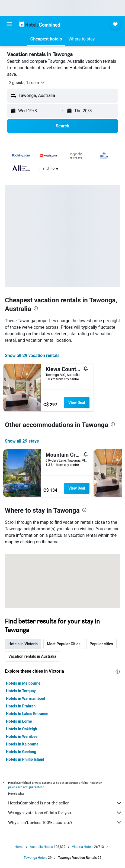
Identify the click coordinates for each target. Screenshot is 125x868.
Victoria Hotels (83, 847)
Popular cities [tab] (101, 644)
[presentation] (36, 308)
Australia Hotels (41, 847)
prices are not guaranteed (26, 787)
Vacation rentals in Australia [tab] (32, 656)
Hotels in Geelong (21, 752)
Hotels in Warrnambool (25, 698)
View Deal (77, 403)
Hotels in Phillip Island (25, 759)
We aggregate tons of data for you (65, 813)
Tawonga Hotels (35, 858)
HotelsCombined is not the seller (65, 803)
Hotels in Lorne (19, 721)
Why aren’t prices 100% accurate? (65, 822)
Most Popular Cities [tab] (64, 644)
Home (19, 847)
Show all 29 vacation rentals (32, 355)
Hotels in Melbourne (23, 683)
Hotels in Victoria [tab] (23, 644)
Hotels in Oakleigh (22, 729)
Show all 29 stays (22, 441)
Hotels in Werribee (22, 737)
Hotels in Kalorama (22, 744)
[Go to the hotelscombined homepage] (40, 24)
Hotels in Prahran (21, 706)
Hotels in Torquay (21, 691)
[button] (9, 24)
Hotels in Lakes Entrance (27, 714)
